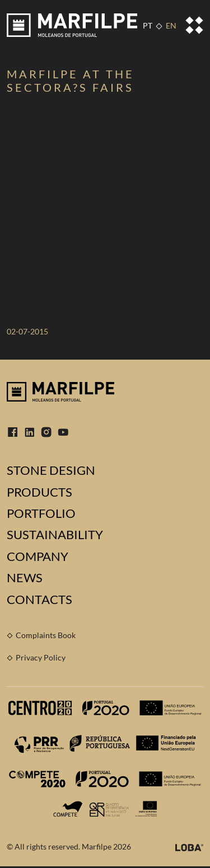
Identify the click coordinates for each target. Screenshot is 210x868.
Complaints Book (46, 635)
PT (148, 25)
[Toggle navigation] (194, 25)
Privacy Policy (41, 657)
